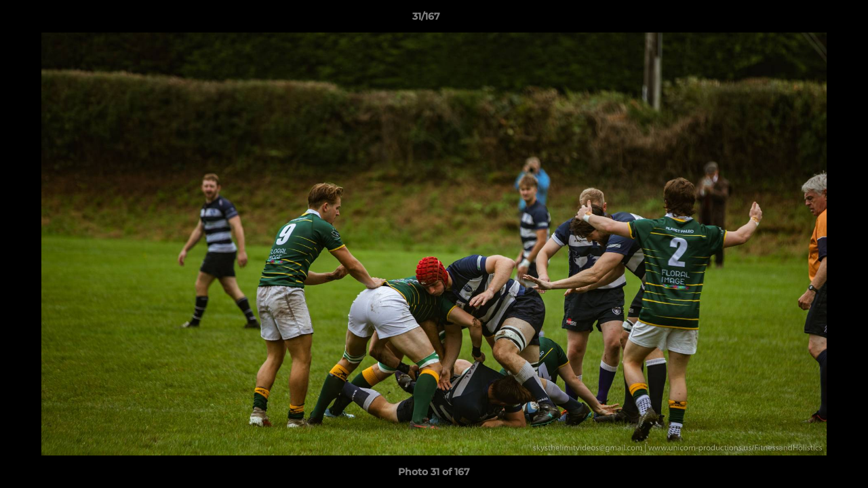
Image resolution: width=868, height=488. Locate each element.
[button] (811, 20)
